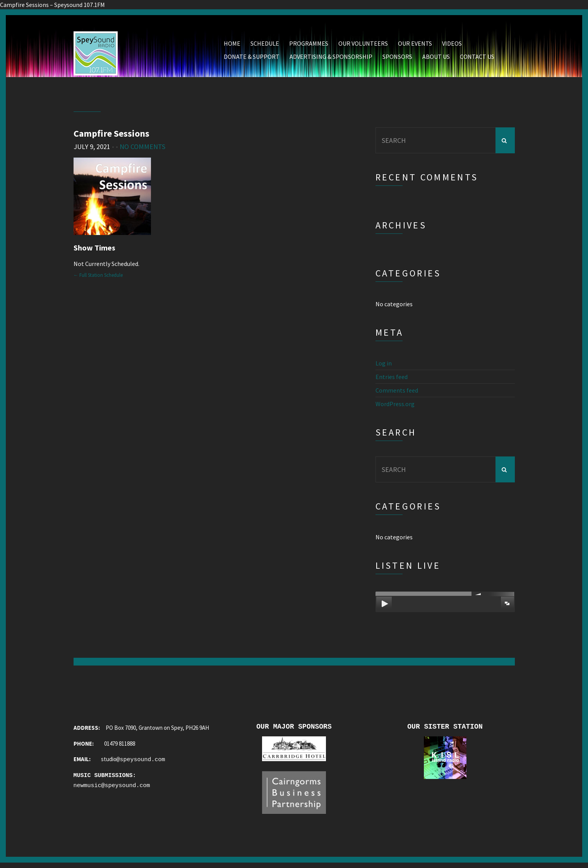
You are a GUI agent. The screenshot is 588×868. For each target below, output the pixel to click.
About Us (436, 58)
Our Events (415, 45)
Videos (452, 45)
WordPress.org (395, 406)
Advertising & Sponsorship (331, 58)
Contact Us (477, 58)
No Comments (142, 148)
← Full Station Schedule (98, 277)
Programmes (309, 45)
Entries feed (392, 379)
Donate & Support (252, 58)
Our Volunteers (363, 45)
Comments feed (397, 392)
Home (232, 45)
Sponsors (397, 58)
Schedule (265, 45)
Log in (384, 365)
